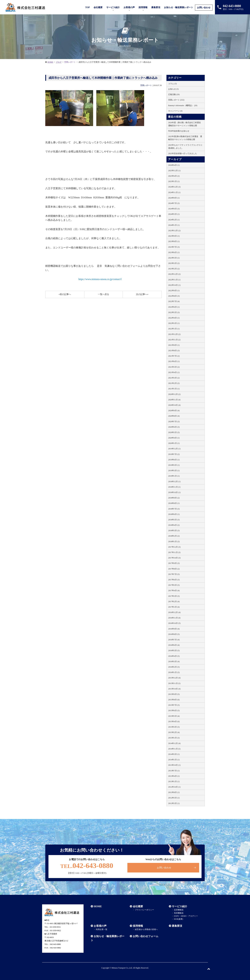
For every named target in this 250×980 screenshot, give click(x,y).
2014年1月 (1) (174, 760)
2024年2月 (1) (174, 220)
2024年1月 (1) (174, 225)
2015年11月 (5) (174, 683)
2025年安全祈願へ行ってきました (183, 153)
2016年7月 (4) (174, 640)
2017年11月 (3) (174, 552)
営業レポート (146, 85)
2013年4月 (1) (174, 776)
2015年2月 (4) (174, 732)
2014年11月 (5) (174, 749)
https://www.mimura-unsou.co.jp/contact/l (100, 279)
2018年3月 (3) (174, 531)
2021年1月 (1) (174, 389)
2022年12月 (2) (174, 274)
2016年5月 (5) (174, 651)
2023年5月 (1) (174, 258)
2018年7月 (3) (174, 509)
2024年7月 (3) (174, 203)
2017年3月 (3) (174, 596)
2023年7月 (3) (174, 247)
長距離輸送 (179, 913)
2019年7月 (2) (174, 454)
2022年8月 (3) (174, 296)
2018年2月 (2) (174, 536)
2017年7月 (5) (174, 574)
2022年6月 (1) (174, 307)
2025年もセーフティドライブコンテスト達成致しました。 (185, 147)
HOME (50, 62)
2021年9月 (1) (174, 345)
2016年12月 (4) (174, 612)
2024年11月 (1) (174, 192)
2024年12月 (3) (174, 187)
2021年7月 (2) (174, 356)
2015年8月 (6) (174, 700)
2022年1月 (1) (174, 329)
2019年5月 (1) (174, 465)
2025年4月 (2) (174, 176)
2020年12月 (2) (174, 394)
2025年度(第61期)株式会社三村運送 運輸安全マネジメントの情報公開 (185, 138)
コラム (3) (172, 84)
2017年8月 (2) (174, 569)
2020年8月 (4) (174, 416)
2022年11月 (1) (174, 280)
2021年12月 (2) (174, 334)
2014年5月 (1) (174, 754)
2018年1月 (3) (174, 542)
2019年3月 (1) (174, 471)
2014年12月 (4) (174, 743)
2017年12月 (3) (174, 547)
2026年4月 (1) (174, 165)
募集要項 (156, 7)
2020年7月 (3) (174, 422)
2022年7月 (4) (174, 301)
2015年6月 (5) (174, 711)
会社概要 (138, 906)
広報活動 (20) (174, 94)
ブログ (59, 62)
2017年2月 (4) (174, 602)
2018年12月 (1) (174, 482)
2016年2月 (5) (174, 667)
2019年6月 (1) (174, 460)
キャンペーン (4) (175, 111)
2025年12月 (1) (174, 171)
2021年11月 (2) (174, 340)
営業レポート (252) (176, 100)
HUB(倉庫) (178, 919)
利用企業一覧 (102, 929)
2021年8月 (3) (174, 351)
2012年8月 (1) (174, 792)
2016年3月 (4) (174, 662)
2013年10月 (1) (174, 765)
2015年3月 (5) (174, 727)
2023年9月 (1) (174, 236)
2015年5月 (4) (174, 716)
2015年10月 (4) (174, 689)
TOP (87, 7)
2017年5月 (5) (174, 585)
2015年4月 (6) (174, 722)
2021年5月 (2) (174, 367)
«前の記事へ (65, 294)
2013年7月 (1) (174, 771)
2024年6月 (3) (174, 209)
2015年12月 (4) (174, 678)
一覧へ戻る (103, 294)
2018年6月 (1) (174, 514)
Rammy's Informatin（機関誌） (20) (183, 105)
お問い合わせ (204, 8)
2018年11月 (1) (174, 487)
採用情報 (138, 926)
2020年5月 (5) (174, 432)
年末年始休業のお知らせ (179, 131)
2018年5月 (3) (174, 520)
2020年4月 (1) (174, 438)
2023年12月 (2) (174, 231)
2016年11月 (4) (174, 618)
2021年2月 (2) (174, 383)
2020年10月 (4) (174, 405)
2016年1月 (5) (174, 672)
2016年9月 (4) (174, 629)
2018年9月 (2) (174, 498)
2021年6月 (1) (174, 361)
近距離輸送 (179, 910)
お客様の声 (129, 7)
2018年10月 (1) (174, 492)
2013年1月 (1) (174, 782)
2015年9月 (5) (174, 694)
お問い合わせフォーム (146, 936)
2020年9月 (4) (174, 411)
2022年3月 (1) (174, 323)
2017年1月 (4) (174, 607)
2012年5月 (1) (174, 798)
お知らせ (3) (173, 89)
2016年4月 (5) (174, 656)
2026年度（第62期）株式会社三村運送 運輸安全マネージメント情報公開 (185, 124)
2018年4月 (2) (174, 525)
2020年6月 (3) (174, 427)
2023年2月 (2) (174, 269)
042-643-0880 (87, 866)
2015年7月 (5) (174, 705)
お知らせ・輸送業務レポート (179, 7)
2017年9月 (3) (174, 563)
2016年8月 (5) (174, 634)
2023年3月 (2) (174, 263)
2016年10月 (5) (174, 623)
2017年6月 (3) (174, 580)
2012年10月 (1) (174, 787)
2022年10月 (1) (174, 285)
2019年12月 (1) (174, 449)
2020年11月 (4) (174, 400)
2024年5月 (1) (174, 214)
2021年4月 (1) (174, 372)
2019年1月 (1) (174, 476)
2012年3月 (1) (174, 803)
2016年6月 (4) (174, 645)
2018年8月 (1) (174, 503)
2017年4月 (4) (174, 591)
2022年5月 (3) (174, 312)
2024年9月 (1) (174, 198)
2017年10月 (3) (174, 558)
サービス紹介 (180, 906)
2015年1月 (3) (174, 738)
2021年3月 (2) (174, 378)
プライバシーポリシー (144, 910)
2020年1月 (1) (174, 443)
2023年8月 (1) (174, 241)
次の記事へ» (142, 294)
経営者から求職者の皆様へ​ (146, 929)
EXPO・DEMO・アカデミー (186, 916)
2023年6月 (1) (174, 252)
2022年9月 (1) (174, 291)
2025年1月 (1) (174, 181)
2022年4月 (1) (174, 318)
